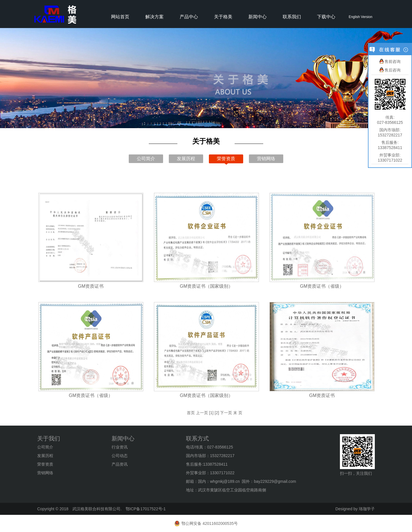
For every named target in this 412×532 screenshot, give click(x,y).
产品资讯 (120, 464)
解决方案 (154, 17)
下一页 (226, 413)
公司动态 (120, 456)
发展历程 (186, 159)
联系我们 (292, 17)
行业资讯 (120, 447)
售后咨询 (390, 70)
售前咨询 (390, 61)
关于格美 (223, 17)
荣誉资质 (226, 159)
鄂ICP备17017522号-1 (146, 509)
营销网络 (266, 159)
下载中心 (326, 17)
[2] (217, 413)
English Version (361, 17)
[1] (211, 413)
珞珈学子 (367, 509)
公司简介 (146, 159)
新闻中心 (257, 17)
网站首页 (120, 17)
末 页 (238, 413)
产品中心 (189, 17)
